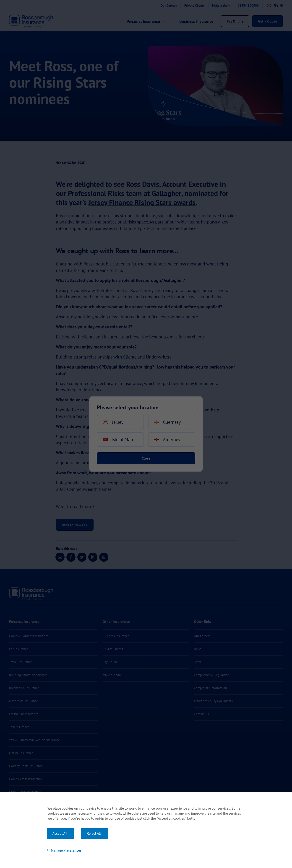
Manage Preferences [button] (66, 850)
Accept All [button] (60, 834)
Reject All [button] (94, 834)
